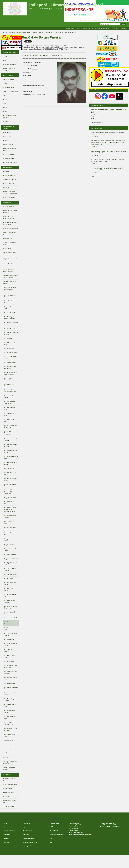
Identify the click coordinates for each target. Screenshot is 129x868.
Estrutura (7, 835)
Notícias (7, 838)
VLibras (111, 20)
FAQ (51, 838)
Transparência (7, 168)
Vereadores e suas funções (8, 127)
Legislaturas (27, 827)
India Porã (27, 45)
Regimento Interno (29, 838)
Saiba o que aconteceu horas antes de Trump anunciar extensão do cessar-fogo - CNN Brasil (109, 134)
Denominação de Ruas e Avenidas (49, 32)
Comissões (26, 835)
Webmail (124, 29)
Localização (115, 29)
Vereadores (26, 823)
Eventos (6, 842)
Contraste (117, 20)
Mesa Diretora (27, 831)
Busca (100, 23)
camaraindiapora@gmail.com (82, 834)
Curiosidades (7, 203)
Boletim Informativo (56, 835)
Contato (105, 20)
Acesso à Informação (83, 29)
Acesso (6, 823)
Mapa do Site (85, 20)
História (6, 827)
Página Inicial (70, 29)
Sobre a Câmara (8, 75)
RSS (51, 842)
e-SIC (51, 827)
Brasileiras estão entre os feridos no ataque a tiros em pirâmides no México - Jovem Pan (109, 162)
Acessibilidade (96, 20)
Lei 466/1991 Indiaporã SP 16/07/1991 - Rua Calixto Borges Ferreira (42, 56)
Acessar (123, 20)
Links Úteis (6, 775)
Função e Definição (10, 831)
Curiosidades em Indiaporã (101, 29)
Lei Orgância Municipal (30, 842)
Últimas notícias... (97, 128)
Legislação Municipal (29, 846)
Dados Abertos (55, 831)
